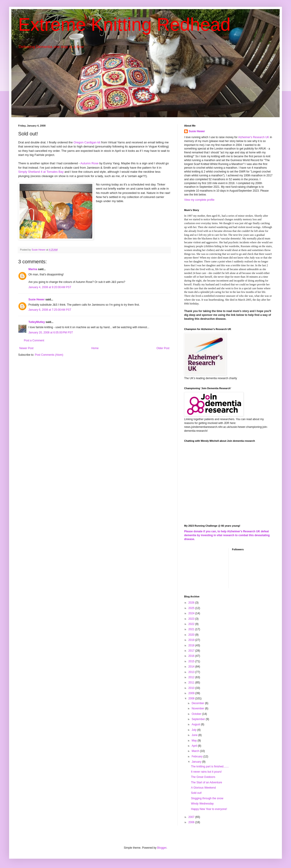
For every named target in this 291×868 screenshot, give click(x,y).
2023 (192, 619)
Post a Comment (34, 340)
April (195, 746)
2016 (192, 656)
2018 (192, 645)
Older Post (163, 348)
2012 (192, 677)
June (195, 735)
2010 (192, 688)
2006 (192, 822)
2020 (192, 635)
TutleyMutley (37, 322)
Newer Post (26, 348)
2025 (192, 608)
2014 (192, 667)
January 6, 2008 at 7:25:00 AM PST (50, 310)
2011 (192, 683)
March (196, 751)
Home (95, 348)
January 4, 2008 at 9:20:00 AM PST (50, 287)
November (198, 708)
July (194, 730)
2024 (192, 613)
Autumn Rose (89, 163)
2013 (192, 672)
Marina (33, 269)
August (196, 724)
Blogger (162, 848)
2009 (192, 693)
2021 (192, 629)
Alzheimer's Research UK (253, 137)
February (197, 756)
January (197, 762)
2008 (192, 698)
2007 (192, 817)
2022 (192, 624)
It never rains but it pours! (206, 772)
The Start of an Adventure (207, 782)
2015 (192, 661)
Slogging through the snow (207, 798)
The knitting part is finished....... (210, 766)
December (198, 703)
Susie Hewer (36, 299)
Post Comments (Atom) (49, 355)
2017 (192, 651)
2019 (192, 640)
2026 (192, 603)
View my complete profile (199, 200)
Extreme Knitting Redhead (124, 24)
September (199, 719)
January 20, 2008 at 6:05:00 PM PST (51, 332)
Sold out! (196, 793)
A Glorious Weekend (203, 788)
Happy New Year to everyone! (209, 809)
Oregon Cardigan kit (87, 142)
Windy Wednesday (202, 804)
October (197, 714)
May (195, 741)
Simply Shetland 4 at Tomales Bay (41, 172)
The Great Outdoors (203, 777)
